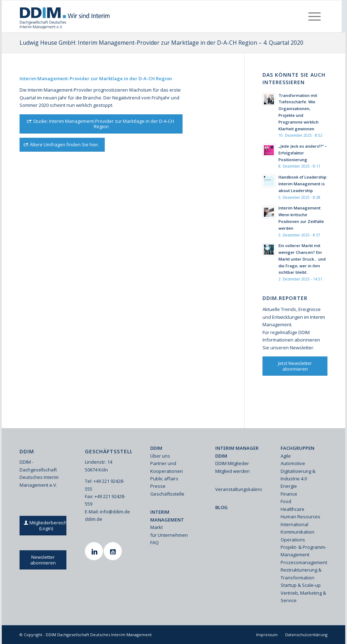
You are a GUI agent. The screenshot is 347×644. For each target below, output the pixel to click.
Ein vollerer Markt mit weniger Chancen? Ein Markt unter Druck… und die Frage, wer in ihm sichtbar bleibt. (302, 259)
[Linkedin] (95, 551)
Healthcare (292, 509)
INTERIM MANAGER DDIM (237, 452)
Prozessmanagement (304, 562)
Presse (158, 486)
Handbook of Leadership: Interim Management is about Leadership (303, 184)
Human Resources (300, 517)
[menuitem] (315, 16)
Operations (293, 540)
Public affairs (164, 479)
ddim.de (94, 519)
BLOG (221, 507)
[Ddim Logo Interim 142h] (65, 16)
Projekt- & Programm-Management (303, 551)
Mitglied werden (232, 471)
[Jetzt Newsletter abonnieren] (295, 366)
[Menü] (315, 16)
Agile (286, 456)
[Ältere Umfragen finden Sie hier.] (62, 145)
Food (286, 501)
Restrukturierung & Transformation (301, 574)
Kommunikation (297, 532)
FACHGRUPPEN (297, 448)
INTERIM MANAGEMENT (167, 516)
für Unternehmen (169, 535)
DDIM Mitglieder (232, 463)
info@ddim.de (115, 512)
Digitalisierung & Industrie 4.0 (298, 475)
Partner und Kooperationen (167, 467)
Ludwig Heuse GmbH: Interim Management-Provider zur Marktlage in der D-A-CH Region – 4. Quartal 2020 (161, 43)
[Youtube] (114, 551)
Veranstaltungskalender (239, 489)
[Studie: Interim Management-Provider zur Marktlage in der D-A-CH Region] (101, 124)
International (294, 524)
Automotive (293, 463)
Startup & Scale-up (301, 585)
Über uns (160, 456)
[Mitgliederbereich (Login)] (46, 525)
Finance (289, 494)
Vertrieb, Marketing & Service (303, 597)
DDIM (156, 448)
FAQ (154, 542)
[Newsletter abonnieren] (43, 560)
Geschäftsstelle (167, 494)
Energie (289, 486)
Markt (156, 527)
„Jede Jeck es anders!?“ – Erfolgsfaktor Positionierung (303, 153)
